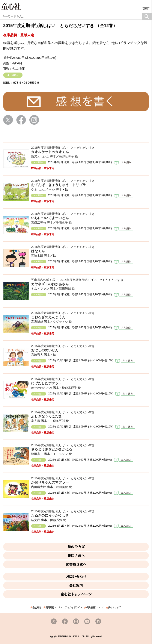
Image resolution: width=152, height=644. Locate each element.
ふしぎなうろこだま (47, 416)
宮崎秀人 (37, 355)
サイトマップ (114, 608)
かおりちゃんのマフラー (50, 482)
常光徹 (36, 421)
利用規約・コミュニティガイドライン (64, 608)
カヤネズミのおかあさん (50, 284)
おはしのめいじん (45, 350)
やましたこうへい (43, 189)
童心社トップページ (76, 594)
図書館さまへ (76, 564)
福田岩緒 (65, 289)
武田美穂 (62, 487)
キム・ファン (40, 289)
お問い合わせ (76, 577)
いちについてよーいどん (50, 218)
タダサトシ (60, 322)
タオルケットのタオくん (50, 152)
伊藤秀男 (56, 520)
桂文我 (36, 520)
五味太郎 (37, 256)
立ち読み (124, 163)
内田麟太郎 (39, 487)
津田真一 (37, 454)
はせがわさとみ (42, 388)
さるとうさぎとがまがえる (52, 449)
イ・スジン (60, 454)
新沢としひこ (40, 156)
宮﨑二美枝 (39, 223)
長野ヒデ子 (66, 156)
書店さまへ (76, 556)
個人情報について (95, 608)
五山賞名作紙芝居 (43, 280)
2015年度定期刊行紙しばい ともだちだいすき (63, 148)
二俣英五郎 (57, 421)
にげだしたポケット (47, 383)
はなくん (38, 251)
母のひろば (76, 547)
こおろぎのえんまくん (48, 317)
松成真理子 (69, 388)
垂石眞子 (62, 223)
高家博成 (37, 322)
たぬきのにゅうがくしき (50, 515)
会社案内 (76, 585)
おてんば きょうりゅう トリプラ (59, 185)
